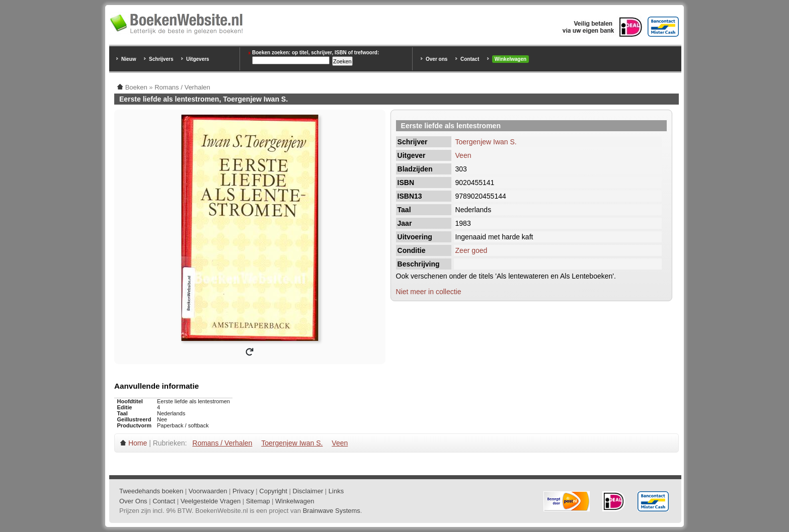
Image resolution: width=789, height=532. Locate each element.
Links (336, 491)
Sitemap (258, 501)
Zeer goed (471, 250)
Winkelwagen (510, 59)
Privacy (243, 491)
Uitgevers (198, 59)
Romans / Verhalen (222, 443)
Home (138, 443)
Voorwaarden (208, 491)
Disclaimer (308, 491)
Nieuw (129, 59)
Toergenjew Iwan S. (486, 142)
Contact (470, 59)
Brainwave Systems (332, 511)
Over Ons (133, 501)
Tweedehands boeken (151, 491)
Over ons (437, 59)
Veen (463, 155)
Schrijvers (161, 59)
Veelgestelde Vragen (211, 501)
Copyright (273, 491)
